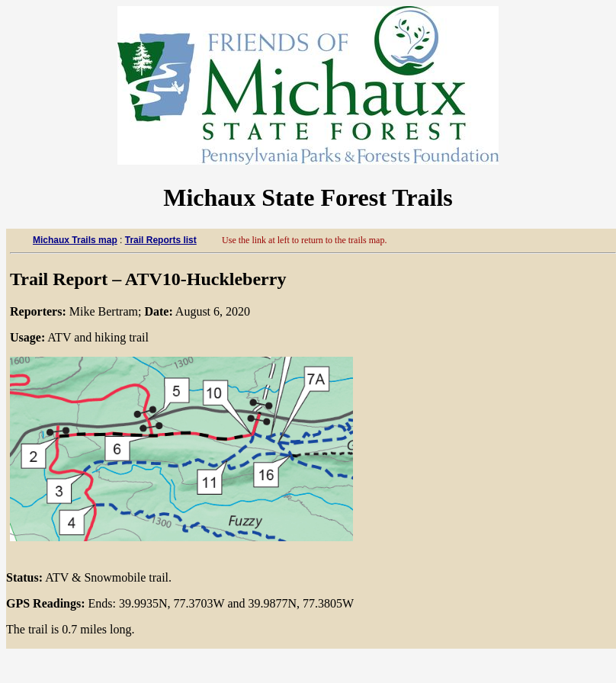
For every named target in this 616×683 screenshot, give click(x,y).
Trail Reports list (161, 240)
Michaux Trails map (75, 240)
